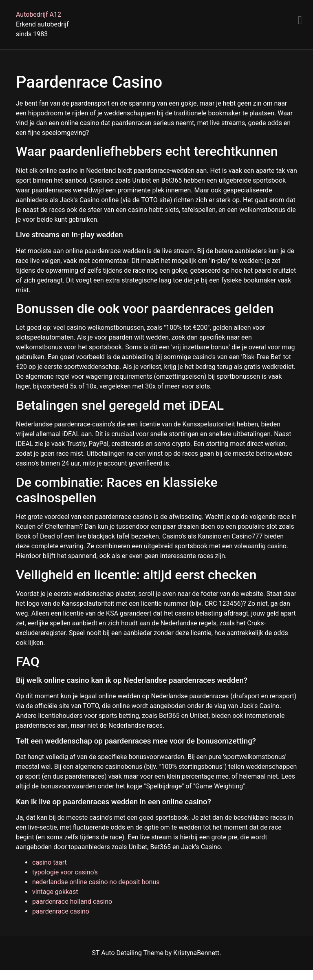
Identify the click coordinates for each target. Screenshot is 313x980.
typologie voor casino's (65, 872)
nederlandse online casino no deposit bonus (96, 882)
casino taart (50, 862)
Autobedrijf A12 (39, 14)
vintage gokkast (55, 892)
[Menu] (300, 20)
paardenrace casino (61, 911)
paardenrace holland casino (72, 902)
